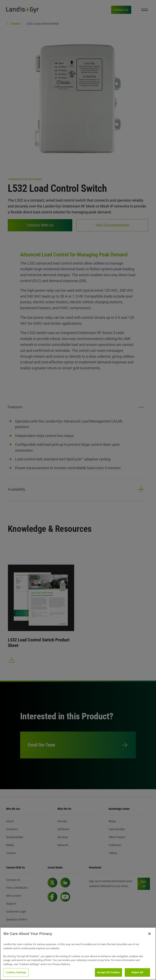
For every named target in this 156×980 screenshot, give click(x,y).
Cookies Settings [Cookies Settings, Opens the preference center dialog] (16, 972)
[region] (78, 954)
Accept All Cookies (108, 972)
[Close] (149, 934)
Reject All (137, 972)
